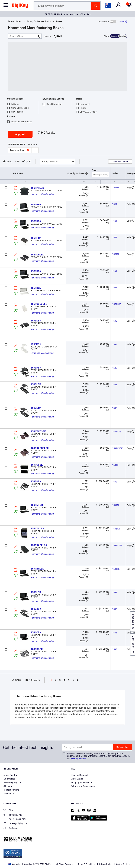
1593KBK (36, 321)
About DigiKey (10, 775)
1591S (115, 465)
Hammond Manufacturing (42, 194)
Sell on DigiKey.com (13, 782)
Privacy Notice (78, 759)
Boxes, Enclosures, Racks (39, 21)
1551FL (116, 187)
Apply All (20, 134)
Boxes (59, 21)
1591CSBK (37, 465)
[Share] (123, 22)
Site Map (8, 786)
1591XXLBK (37, 528)
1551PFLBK (37, 188)
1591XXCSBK (38, 431)
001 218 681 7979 (15, 819)
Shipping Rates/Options (82, 782)
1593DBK (36, 481)
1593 (115, 321)
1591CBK (36, 632)
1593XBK (36, 609)
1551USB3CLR (39, 304)
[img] (20, 6)
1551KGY (36, 288)
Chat (9, 811)
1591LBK (36, 592)
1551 (115, 204)
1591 (115, 592)
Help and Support (79, 775)
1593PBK (36, 368)
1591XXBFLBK (39, 545)
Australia (14, 864)
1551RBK (36, 221)
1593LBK (36, 384)
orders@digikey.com (16, 824)
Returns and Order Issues (83, 786)
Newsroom (9, 794)
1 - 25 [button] (16, 162)
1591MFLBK (38, 505)
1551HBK (36, 238)
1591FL (116, 505)
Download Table (120, 162)
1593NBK (36, 408)
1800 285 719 (13, 815)
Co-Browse (11, 828)
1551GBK (36, 205)
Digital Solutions (11, 790)
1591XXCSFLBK (40, 448)
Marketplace (9, 779)
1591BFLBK (37, 569)
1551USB (117, 304)
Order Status (77, 779)
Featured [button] (50, 162)
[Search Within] (22, 36)
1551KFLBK (37, 255)
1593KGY (36, 344)
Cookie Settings (123, 864)
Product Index (15, 21)
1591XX (116, 529)
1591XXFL (117, 545)
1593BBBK (37, 649)
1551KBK (36, 271)
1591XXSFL (118, 448)
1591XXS (117, 432)
